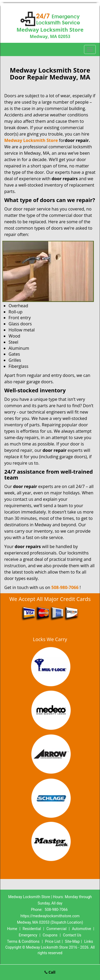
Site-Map (72, 941)
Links (89, 941)
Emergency (28, 935)
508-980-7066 (65, 587)
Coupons (50, 935)
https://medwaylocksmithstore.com (50, 916)
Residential (32, 929)
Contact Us (72, 935)
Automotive (82, 929)
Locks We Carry (50, 639)
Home (12, 929)
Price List (53, 941)
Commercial (56, 929)
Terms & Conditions (23, 941)
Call (50, 972)
